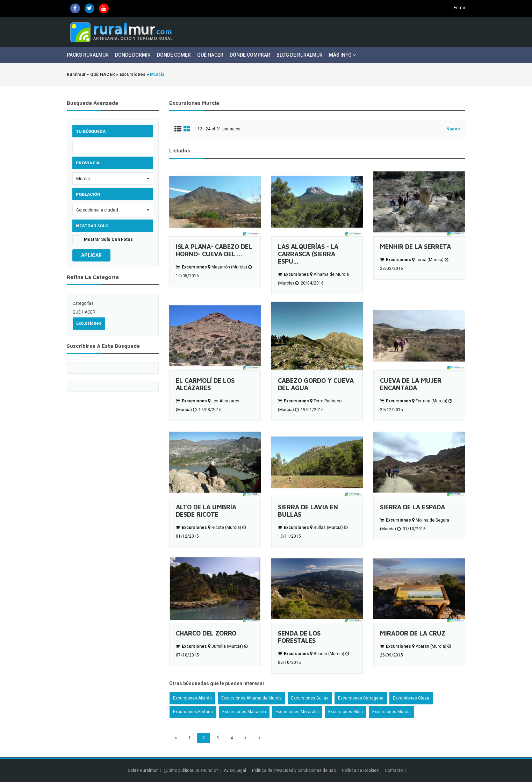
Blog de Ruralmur (300, 55)
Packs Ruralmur (88, 55)
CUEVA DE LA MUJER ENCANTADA (411, 384)
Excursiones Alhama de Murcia (251, 698)
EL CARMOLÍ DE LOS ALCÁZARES (205, 384)
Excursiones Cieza (411, 698)
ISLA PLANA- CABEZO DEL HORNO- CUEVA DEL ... (214, 250)
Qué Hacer (210, 55)
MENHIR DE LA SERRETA (415, 247)
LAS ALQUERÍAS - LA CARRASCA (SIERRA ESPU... (308, 254)
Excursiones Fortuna (193, 712)
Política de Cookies (360, 770)
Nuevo (453, 129)
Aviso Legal (235, 770)
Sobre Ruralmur (143, 770)
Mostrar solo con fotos (108, 239)
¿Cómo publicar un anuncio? (191, 770)
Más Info (342, 55)
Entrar (459, 8)
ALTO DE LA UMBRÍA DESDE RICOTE (206, 511)
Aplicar (91, 255)
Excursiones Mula (346, 712)
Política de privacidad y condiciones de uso (294, 770)
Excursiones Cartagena (361, 698)
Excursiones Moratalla (297, 712)
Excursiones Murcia (391, 712)
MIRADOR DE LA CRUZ (413, 633)
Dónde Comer (174, 55)
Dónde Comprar (250, 55)
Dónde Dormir (133, 55)
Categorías (83, 303)
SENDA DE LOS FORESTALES (299, 637)
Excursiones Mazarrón (244, 712)
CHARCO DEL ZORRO (206, 633)
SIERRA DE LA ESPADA (412, 507)
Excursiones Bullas (310, 698)
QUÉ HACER (84, 312)
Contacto (394, 770)
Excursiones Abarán (192, 698)
